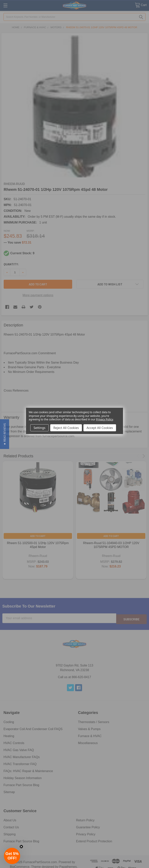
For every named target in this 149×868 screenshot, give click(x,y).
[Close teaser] (21, 847)
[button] (5, 434)
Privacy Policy (104, 419)
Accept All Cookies (100, 428)
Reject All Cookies (66, 428)
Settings (39, 428)
